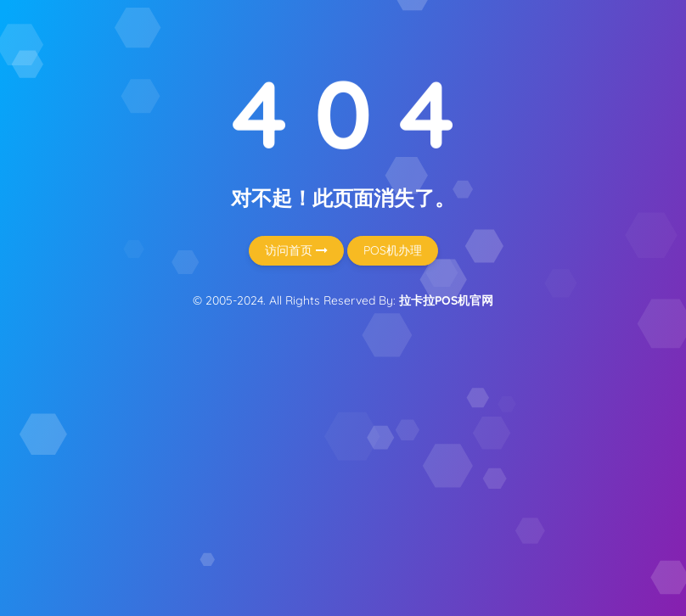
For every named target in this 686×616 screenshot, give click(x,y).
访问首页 (296, 250)
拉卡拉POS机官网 (446, 300)
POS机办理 (393, 250)
